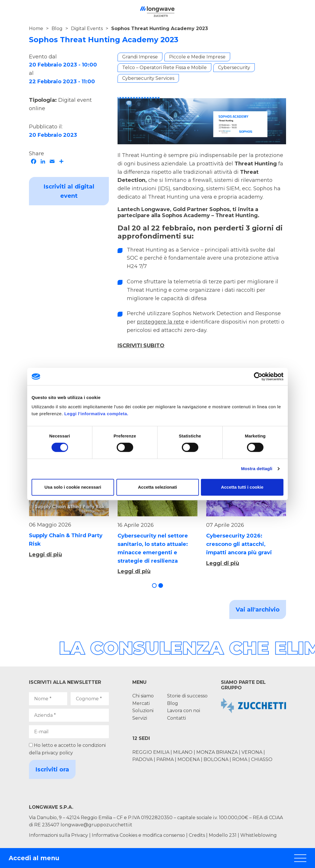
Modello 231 (223, 835)
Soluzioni (143, 711)
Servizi (140, 718)
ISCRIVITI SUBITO (141, 346)
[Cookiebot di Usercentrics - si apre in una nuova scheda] (258, 376)
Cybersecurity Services (148, 78)
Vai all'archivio (258, 610)
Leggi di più (45, 555)
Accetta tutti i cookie (242, 487)
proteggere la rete (161, 322)
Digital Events (87, 28)
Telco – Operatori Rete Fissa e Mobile (164, 68)
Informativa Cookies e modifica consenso (138, 835)
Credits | (198, 835)
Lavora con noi (184, 711)
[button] (154, 586)
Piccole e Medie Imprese (197, 57)
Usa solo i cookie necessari (73, 487)
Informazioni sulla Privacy (58, 835)
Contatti (176, 718)
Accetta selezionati (157, 487)
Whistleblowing (259, 835)
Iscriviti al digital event (69, 191)
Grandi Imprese (140, 57)
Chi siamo (143, 696)
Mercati (141, 703)
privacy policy (57, 753)
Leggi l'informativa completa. (96, 414)
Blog (57, 28)
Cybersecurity (234, 68)
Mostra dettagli (257, 469)
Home (36, 28)
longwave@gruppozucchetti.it (96, 825)
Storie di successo (187, 696)
